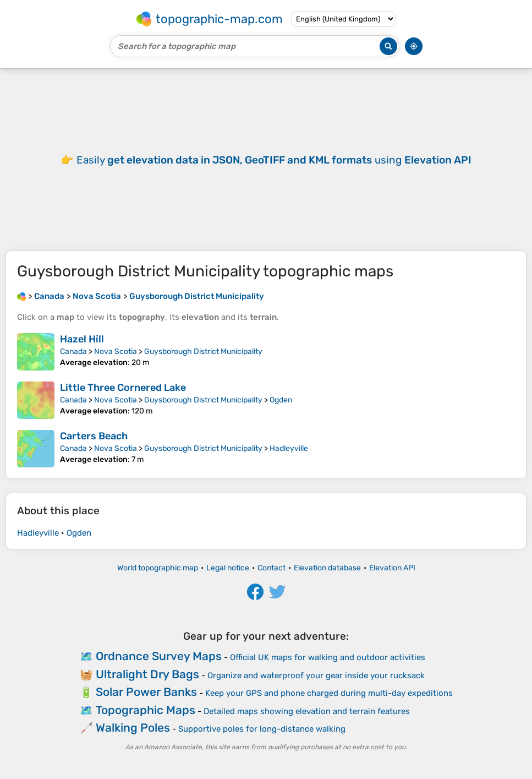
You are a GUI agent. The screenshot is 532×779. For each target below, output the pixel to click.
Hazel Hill (82, 339)
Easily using (274, 160)
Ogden (281, 400)
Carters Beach (94, 436)
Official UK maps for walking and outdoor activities (328, 657)
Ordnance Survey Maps (159, 656)
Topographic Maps (146, 710)
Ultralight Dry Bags (147, 674)
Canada (73, 352)
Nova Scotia (116, 352)
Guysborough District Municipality (203, 352)
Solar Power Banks (146, 692)
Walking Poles (133, 728)
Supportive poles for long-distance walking (262, 729)
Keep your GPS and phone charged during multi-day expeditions (329, 693)
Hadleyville (289, 448)
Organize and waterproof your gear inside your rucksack (316, 676)
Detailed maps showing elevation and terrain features (307, 711)
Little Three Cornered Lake (123, 388)
